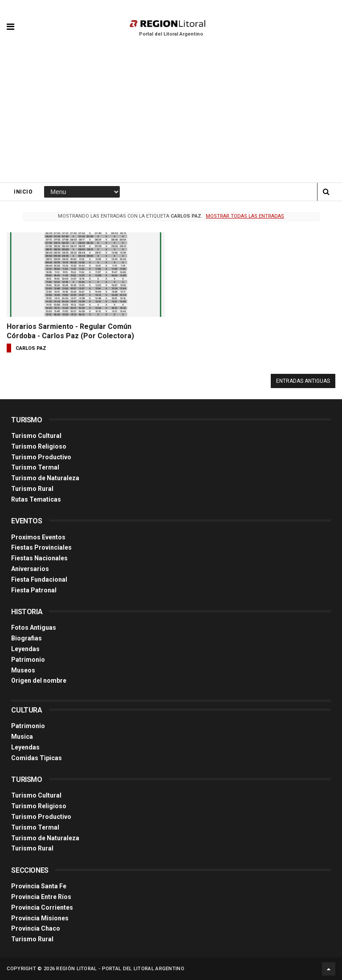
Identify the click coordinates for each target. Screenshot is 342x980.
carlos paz (31, 348)
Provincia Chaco (36, 928)
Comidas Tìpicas (37, 758)
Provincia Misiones (40, 918)
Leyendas (25, 649)
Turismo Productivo (41, 457)
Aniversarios (30, 569)
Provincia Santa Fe (39, 886)
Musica (22, 737)
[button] (10, 20)
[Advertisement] (171, 116)
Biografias (26, 638)
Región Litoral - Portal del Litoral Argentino (120, 969)
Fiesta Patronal (34, 590)
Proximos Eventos (38, 537)
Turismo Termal (35, 467)
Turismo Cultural (36, 436)
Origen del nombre (39, 680)
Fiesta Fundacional (39, 579)
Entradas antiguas (303, 381)
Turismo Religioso (39, 446)
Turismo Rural (32, 489)
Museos (23, 670)
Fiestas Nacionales (39, 558)
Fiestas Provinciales (41, 547)
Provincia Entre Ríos (41, 897)
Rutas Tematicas (36, 499)
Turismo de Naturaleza (45, 478)
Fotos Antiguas (34, 628)
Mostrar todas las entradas (245, 216)
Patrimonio (28, 660)
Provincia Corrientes (42, 907)
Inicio (23, 192)
